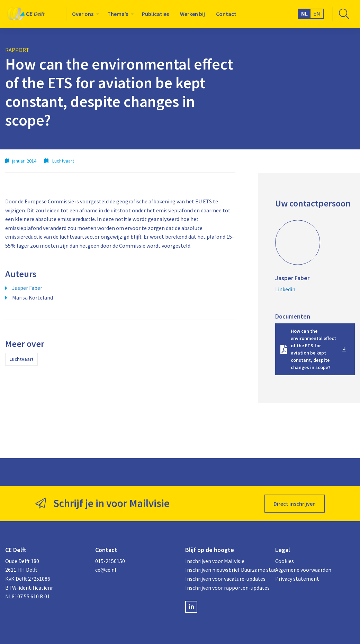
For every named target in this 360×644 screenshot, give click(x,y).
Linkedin (285, 289)
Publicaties (155, 14)
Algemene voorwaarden (303, 570)
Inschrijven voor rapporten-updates (225, 588)
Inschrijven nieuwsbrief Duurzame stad (225, 570)
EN (317, 13)
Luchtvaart (21, 359)
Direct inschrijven (295, 504)
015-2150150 (110, 561)
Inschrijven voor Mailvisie (215, 561)
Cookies (285, 561)
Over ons (83, 14)
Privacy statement (297, 579)
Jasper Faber (27, 288)
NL (304, 13)
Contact (226, 14)
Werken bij (192, 14)
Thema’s (118, 14)
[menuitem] (84, 14)
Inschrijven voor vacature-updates (225, 579)
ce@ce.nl (106, 570)
